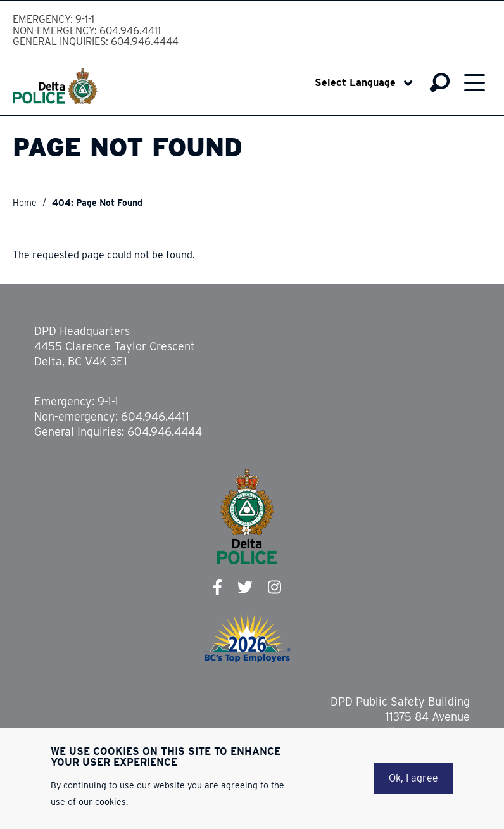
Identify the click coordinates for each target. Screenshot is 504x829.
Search (440, 83)
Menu (475, 82)
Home (25, 203)
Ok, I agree (413, 778)
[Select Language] (364, 83)
